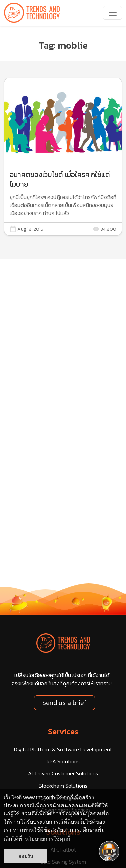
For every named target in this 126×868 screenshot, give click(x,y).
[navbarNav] (113, 13)
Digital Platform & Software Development (63, 749)
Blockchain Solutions (63, 786)
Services (63, 732)
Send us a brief (65, 703)
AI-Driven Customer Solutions (63, 773)
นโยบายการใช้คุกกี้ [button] (48, 839)
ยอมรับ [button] (26, 856)
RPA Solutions (63, 761)
